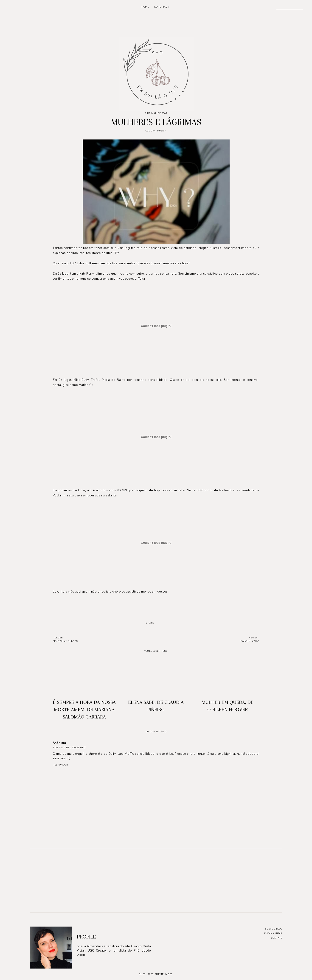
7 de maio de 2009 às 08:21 (70, 748)
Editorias (161, 7)
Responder (60, 765)
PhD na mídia (273, 933)
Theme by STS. (164, 974)
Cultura (151, 131)
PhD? (142, 974)
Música (162, 131)
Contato (277, 938)
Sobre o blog (274, 929)
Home (145, 7)
